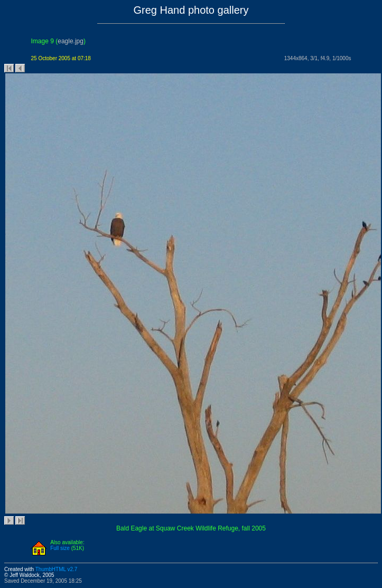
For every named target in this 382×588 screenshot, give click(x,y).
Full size (60, 548)
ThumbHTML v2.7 (57, 569)
